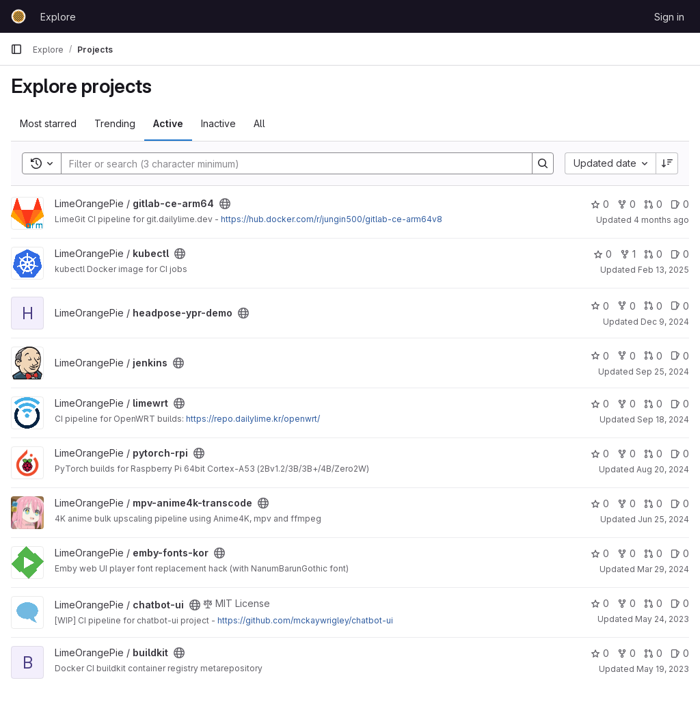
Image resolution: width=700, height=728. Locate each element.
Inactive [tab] (218, 123)
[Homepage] (18, 16)
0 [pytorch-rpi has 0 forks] (627, 454)
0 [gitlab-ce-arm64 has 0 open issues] (680, 204)
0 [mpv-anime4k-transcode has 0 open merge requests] (653, 503)
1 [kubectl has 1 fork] (628, 254)
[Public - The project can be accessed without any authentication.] (225, 204)
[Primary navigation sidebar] (16, 49)
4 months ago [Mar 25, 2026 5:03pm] (661, 220)
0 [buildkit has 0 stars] (600, 653)
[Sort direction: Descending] (667, 163)
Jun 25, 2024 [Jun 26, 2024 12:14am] (663, 519)
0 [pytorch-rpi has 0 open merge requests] (653, 454)
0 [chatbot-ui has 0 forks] (627, 603)
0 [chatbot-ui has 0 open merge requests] (653, 603)
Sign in (669, 17)
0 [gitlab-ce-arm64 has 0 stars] (600, 204)
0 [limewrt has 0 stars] (600, 404)
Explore (58, 17)
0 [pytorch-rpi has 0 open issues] (680, 454)
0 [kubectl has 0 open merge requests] (653, 254)
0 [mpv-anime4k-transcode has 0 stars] (600, 503)
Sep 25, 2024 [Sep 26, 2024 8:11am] (662, 372)
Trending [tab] (115, 123)
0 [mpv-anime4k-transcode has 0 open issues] (680, 503)
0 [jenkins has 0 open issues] (680, 356)
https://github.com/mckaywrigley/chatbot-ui (305, 620)
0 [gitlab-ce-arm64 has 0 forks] (627, 204)
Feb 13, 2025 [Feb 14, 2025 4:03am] (663, 270)
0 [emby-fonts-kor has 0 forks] (627, 553)
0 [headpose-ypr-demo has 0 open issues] (680, 306)
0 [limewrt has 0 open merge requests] (653, 404)
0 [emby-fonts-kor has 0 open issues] (680, 553)
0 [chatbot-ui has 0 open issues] (680, 603)
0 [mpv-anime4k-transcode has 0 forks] (627, 503)
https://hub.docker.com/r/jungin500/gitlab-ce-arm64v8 (332, 219)
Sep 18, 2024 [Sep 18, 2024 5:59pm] (663, 419)
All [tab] (259, 123)
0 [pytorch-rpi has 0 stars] (600, 454)
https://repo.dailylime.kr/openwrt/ (253, 419)
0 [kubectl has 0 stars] (603, 254)
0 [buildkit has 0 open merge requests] (653, 653)
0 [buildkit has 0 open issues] (680, 653)
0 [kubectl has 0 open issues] (680, 254)
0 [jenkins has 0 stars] (600, 356)
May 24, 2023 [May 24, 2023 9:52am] (662, 619)
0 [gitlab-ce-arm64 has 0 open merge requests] (653, 204)
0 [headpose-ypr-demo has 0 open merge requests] (653, 306)
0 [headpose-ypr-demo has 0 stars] (600, 306)
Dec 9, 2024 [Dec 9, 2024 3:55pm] (665, 322)
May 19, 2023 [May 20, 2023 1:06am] (663, 669)
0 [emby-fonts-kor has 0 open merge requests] (653, 553)
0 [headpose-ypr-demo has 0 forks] (627, 306)
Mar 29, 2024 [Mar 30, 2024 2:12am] (663, 569)
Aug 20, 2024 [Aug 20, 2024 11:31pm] (663, 469)
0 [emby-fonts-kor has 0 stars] (600, 553)
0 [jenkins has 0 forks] (627, 356)
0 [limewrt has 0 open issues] (680, 404)
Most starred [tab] (48, 123)
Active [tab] (168, 123)
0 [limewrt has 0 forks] (627, 404)
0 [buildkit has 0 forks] (627, 653)
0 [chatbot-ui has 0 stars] (600, 603)
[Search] (290, 163)
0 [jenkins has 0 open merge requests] (653, 356)
